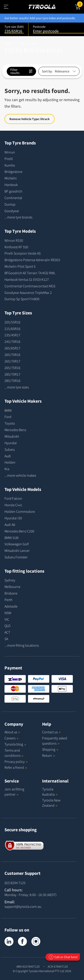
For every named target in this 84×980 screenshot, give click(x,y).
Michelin (11, 178)
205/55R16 (12, 322)
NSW (8, 613)
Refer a (16, 767)
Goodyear (12, 211)
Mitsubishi (12, 436)
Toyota (10, 423)
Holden (10, 462)
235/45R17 (12, 335)
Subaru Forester (16, 557)
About (12, 732)
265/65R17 (12, 348)
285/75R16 (12, 381)
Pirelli (9, 159)
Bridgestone (13, 172)
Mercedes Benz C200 (19, 531)
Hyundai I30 (13, 518)
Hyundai (11, 443)
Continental (13, 198)
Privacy (16, 762)
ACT (7, 632)
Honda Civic (13, 505)
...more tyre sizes (17, 387)
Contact (51, 732)
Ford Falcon (13, 498)
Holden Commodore (20, 511)
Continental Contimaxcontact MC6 (30, 286)
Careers (10, 738)
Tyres (22, 43)
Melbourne (12, 587)
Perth (8, 600)
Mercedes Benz (15, 430)
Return (47, 755)
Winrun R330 (14, 240)
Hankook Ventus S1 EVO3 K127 (27, 279)
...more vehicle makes (20, 475)
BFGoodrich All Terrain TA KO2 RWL (30, 273)
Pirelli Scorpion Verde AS (23, 253)
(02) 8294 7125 (15, 883)
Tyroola (15, 744)
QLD (8, 626)
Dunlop (10, 204)
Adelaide (11, 606)
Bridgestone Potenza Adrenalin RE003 (32, 260)
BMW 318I (12, 538)
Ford (8, 417)
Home (9, 43)
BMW (8, 410)
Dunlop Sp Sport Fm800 (22, 299)
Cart (81, 4)
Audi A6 (10, 525)
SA (6, 639)
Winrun (10, 152)
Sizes (35, 43)
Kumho (10, 165)
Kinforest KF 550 (16, 247)
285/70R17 (12, 374)
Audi (8, 456)
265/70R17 (12, 361)
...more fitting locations (22, 645)
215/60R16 (12, 329)
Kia (7, 469)
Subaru (10, 449)
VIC (7, 619)
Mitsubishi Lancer (17, 550)
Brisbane (11, 593)
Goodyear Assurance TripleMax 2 (28, 293)
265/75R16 (12, 368)
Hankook (11, 185)
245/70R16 (12, 341)
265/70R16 (12, 355)
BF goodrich (13, 191)
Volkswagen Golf (17, 544)
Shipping (49, 749)
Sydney (10, 580)
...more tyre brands (18, 217)
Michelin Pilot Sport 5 (20, 266)
